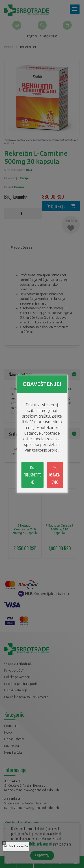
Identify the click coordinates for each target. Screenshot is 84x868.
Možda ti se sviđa (16, 846)
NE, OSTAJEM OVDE (55, 475)
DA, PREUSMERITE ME (32, 475)
